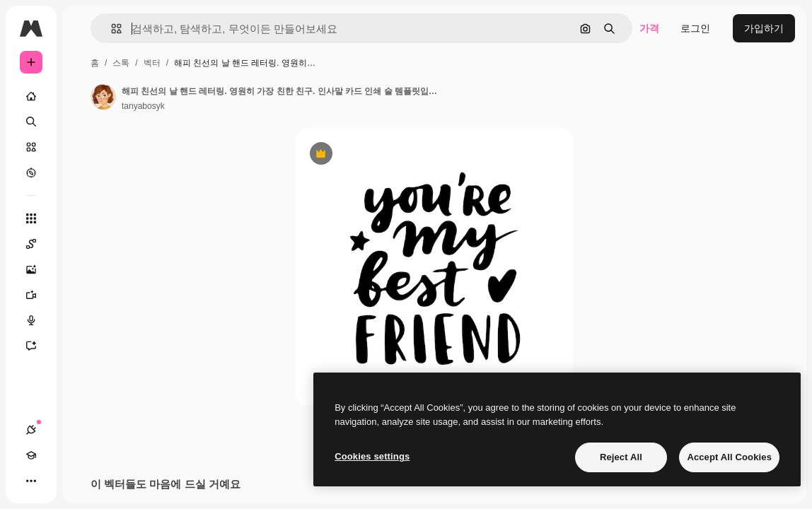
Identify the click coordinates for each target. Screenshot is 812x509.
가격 (649, 28)
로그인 (695, 28)
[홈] (31, 96)
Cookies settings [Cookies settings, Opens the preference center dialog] (372, 456)
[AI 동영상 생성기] (38, 295)
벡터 (152, 63)
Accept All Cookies (729, 457)
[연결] (31, 430)
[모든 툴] (31, 218)
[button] (111, 29)
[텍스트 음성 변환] (38, 320)
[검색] (31, 122)
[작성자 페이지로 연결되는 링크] (103, 97)
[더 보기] (31, 481)
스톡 (121, 63)
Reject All (621, 457)
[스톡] (31, 147)
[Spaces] (38, 244)
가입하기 (764, 28)
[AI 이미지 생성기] (38, 269)
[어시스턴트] (38, 346)
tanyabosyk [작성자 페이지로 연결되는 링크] (143, 106)
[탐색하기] (31, 172)
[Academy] (31, 455)
